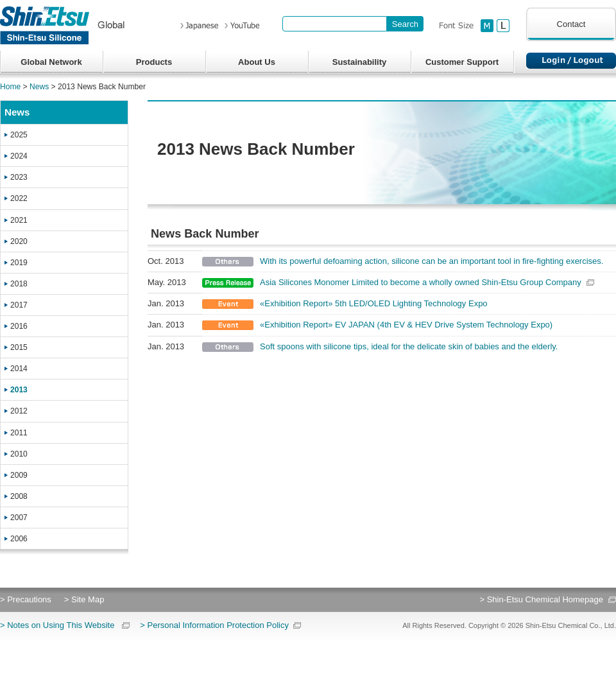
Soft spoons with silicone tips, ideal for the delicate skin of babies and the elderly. (409, 346)
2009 (19, 475)
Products (154, 62)
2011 (19, 433)
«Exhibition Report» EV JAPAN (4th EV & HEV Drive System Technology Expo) (406, 325)
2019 (19, 263)
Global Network (51, 62)
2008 (19, 496)
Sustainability (360, 62)
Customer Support (462, 62)
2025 (19, 135)
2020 (19, 241)
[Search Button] (405, 24)
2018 (19, 284)
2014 (19, 369)
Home (10, 87)
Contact (571, 24)
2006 (19, 539)
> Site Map (84, 599)
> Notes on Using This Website (57, 625)
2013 (19, 390)
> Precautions (26, 599)
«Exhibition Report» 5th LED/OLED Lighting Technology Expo (374, 303)
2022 (19, 198)
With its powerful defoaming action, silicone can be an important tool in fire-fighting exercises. (432, 261)
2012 (19, 411)
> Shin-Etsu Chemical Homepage (541, 599)
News (39, 87)
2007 (19, 518)
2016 (19, 326)
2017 (19, 305)
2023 (19, 177)
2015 (19, 347)
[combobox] (335, 24)
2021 (19, 220)
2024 (19, 156)
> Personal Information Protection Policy (214, 625)
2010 (19, 454)
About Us (257, 62)
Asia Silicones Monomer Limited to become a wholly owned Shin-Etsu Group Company (421, 282)
